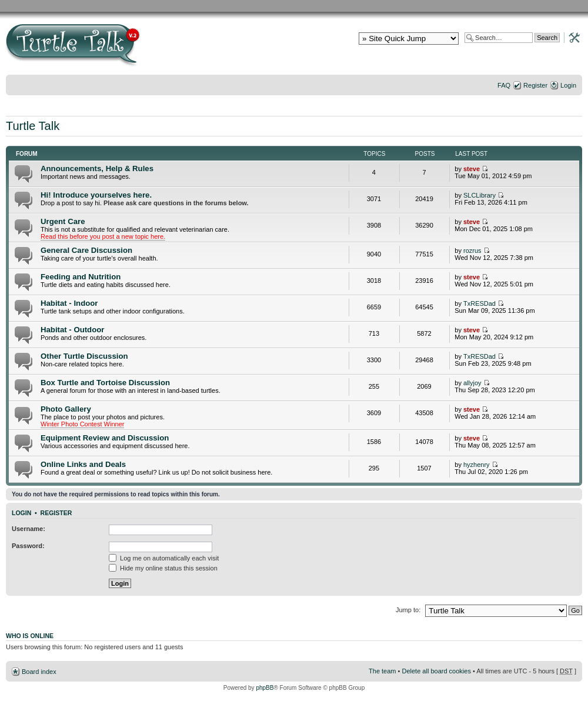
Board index (39, 672)
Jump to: (408, 610)
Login (568, 85)
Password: (28, 546)
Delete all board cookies (436, 671)
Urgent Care (63, 221)
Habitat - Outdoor (72, 330)
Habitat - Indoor (69, 303)
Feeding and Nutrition (81, 277)
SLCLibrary (480, 195)
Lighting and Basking (470, 6)
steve (472, 169)
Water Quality (409, 6)
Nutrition (328, 6)
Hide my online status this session (163, 568)
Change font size (574, 101)
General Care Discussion (86, 250)
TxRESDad (480, 303)
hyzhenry (477, 465)
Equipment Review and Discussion (105, 438)
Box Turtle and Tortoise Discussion (105, 383)
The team (382, 671)
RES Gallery (137, 6)
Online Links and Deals (83, 464)
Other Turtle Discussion (84, 356)
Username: (29, 529)
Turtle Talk (33, 126)
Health (521, 6)
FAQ (504, 85)
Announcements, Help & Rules (97, 168)
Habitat (365, 6)
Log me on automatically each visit (164, 558)
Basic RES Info (179, 6)
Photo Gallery (66, 409)
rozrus (472, 251)
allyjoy (472, 383)
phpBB (265, 688)
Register (535, 85)
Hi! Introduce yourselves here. (96, 195)
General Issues (279, 6)
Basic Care (229, 6)
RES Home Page (85, 6)
